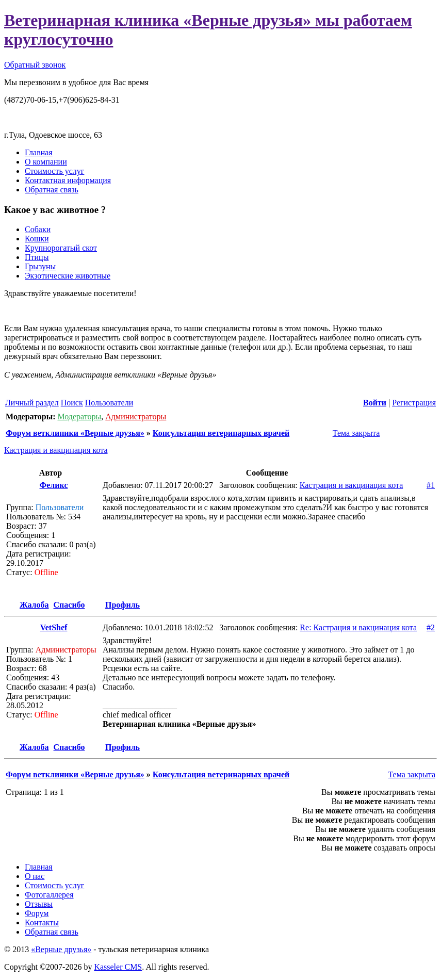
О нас (35, 876)
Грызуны (40, 266)
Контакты (42, 922)
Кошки (37, 239)
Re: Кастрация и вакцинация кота (358, 627)
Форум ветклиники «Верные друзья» (75, 433)
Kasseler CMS (118, 967)
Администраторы (136, 417)
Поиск (72, 403)
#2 (431, 627)
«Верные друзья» (61, 949)
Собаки (38, 229)
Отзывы (39, 904)
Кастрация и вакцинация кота (56, 450)
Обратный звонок (35, 65)
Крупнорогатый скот (61, 248)
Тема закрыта (355, 433)
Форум (37, 913)
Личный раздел (32, 403)
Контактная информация (68, 180)
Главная (39, 152)
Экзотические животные (68, 276)
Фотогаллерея (49, 895)
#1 (431, 485)
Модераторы (79, 417)
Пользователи (109, 403)
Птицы (37, 257)
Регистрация (414, 403)
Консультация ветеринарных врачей (221, 433)
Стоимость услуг (54, 171)
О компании (46, 162)
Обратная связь (52, 190)
